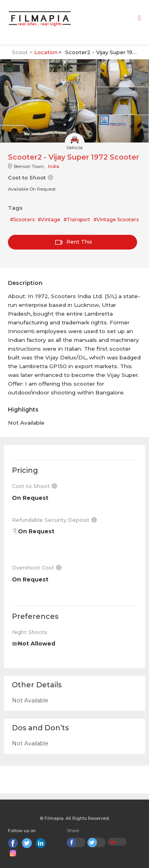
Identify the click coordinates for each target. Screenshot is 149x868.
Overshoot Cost (37, 568)
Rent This (74, 242)
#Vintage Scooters (116, 219)
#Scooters (22, 219)
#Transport (77, 219)
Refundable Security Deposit (54, 520)
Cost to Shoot (35, 486)
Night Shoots (30, 632)
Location (46, 52)
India (54, 166)
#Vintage (49, 219)
